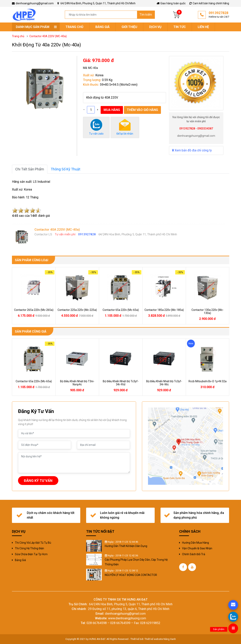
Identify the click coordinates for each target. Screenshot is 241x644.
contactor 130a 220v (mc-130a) (208, 311)
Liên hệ (203, 27)
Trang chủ (74, 27)
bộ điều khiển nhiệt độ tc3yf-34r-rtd (121, 383)
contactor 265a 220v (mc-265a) (34, 310)
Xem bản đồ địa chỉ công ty (192, 150)
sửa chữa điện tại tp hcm (31, 554)
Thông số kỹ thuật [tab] (65, 169)
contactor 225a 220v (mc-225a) (77, 310)
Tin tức (180, 27)
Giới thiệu (129, 27)
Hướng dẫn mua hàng (195, 543)
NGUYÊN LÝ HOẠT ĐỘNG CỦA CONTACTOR (131, 575)
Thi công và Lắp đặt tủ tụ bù (33, 543)
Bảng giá (102, 27)
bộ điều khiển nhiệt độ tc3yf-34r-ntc (164, 383)
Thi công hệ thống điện (29, 548)
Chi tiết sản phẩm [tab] (30, 169)
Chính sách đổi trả (194, 554)
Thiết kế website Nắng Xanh (160, 639)
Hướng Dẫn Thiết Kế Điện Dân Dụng (126, 546)
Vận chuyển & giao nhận (197, 548)
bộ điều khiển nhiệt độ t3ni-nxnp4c (77, 383)
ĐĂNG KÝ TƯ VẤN (38, 481)
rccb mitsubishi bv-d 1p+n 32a (208, 381)
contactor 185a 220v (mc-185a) (164, 310)
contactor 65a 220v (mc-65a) (121, 310)
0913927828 (219, 15)
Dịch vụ (155, 27)
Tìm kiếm (146, 15)
